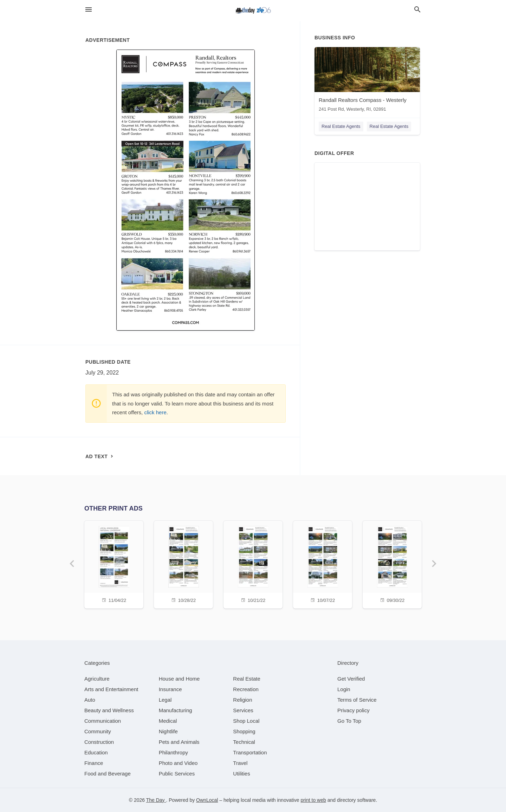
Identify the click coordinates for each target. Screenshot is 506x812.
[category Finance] (94, 763)
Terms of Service (357, 700)
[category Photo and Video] (178, 763)
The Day (156, 800)
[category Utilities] (241, 774)
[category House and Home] (179, 679)
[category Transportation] (250, 752)
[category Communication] (103, 721)
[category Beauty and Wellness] (109, 710)
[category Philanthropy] (173, 752)
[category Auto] (90, 700)
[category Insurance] (170, 689)
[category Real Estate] (247, 679)
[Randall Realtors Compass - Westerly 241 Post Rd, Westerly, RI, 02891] (367, 81)
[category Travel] (240, 763)
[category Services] (243, 710)
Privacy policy (353, 710)
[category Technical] (244, 742)
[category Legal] (165, 700)
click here (155, 412)
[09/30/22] (392, 564)
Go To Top (349, 721)
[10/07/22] (323, 564)
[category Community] (98, 731)
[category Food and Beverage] (108, 774)
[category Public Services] (177, 774)
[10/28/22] (183, 564)
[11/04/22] (114, 564)
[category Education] (96, 752)
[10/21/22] (253, 564)
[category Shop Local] (246, 721)
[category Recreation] (246, 689)
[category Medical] (168, 721)
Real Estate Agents (341, 126)
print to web (313, 800)
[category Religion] (242, 700)
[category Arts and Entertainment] (111, 689)
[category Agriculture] (97, 679)
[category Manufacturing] (176, 710)
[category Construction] (99, 742)
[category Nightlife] (168, 731)
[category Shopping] (244, 731)
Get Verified (351, 679)
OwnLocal (207, 800)
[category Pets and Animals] (179, 742)
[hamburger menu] (89, 10)
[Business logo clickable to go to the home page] (253, 11)
